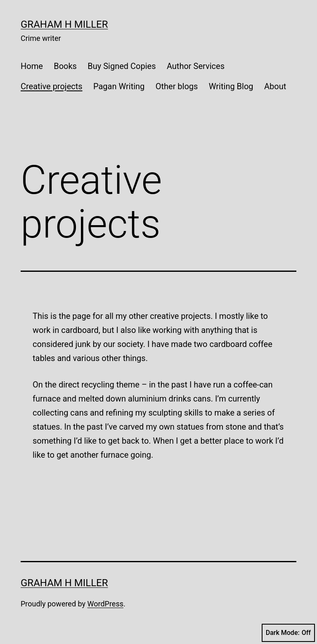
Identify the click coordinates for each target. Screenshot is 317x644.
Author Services (196, 66)
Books (65, 66)
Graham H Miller (64, 24)
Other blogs (177, 86)
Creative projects (52, 86)
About (275, 86)
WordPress (105, 604)
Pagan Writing (119, 86)
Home (32, 66)
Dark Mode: (288, 633)
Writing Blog (231, 86)
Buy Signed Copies (122, 66)
